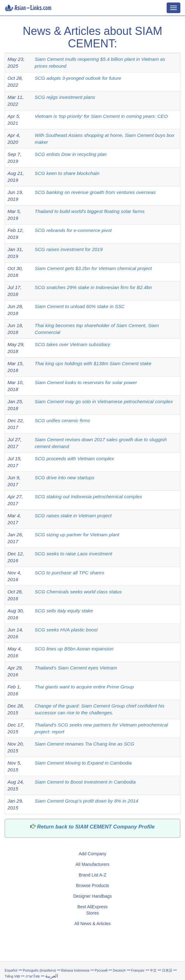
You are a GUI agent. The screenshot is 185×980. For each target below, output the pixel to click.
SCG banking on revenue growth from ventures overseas (95, 192)
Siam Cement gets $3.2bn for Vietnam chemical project (93, 268)
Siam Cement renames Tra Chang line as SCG (84, 744)
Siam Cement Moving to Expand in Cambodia (83, 763)
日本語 (167, 970)
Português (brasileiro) (39, 970)
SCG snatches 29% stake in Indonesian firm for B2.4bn (93, 287)
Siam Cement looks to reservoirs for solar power (86, 382)
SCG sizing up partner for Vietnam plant (77, 535)
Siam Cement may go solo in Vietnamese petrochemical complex (104, 401)
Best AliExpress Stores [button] (92, 910)
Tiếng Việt (12, 976)
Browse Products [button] (93, 886)
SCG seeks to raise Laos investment (73, 554)
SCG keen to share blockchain (67, 173)
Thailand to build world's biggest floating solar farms (90, 211)
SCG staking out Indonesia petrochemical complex (88, 497)
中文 (153, 970)
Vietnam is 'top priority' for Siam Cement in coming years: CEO (101, 116)
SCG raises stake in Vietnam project (73, 516)
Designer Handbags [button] (93, 896)
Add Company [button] (93, 854)
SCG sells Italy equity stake (64, 611)
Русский (101, 970)
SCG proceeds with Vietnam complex (74, 459)
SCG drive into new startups (64, 478)
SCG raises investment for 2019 (69, 249)
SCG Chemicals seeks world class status (78, 592)
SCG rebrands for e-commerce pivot (73, 230)
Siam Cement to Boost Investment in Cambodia (85, 782)
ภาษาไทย (33, 976)
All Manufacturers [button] (93, 864)
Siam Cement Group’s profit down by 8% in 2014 (86, 801)
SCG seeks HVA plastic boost (66, 630)
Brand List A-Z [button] (93, 875)
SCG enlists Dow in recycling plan (71, 154)
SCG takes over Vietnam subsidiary (72, 344)
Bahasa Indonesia (75, 970)
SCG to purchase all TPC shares (69, 573)
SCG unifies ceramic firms (62, 420)
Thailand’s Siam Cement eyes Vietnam (76, 668)
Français (138, 970)
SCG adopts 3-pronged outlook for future (78, 78)
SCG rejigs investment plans (65, 97)
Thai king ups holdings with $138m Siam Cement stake (93, 363)
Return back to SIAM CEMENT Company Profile (96, 827)
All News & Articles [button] (93, 924)
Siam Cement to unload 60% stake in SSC (80, 306)
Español (11, 970)
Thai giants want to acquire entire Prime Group (84, 687)
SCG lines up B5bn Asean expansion (74, 649)
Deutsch (119, 970)
